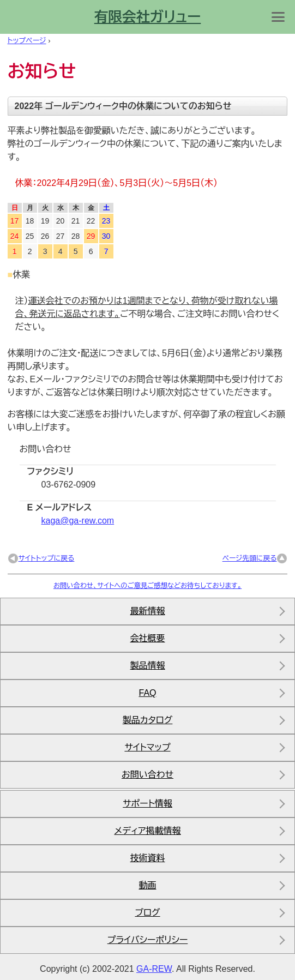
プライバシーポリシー (148, 940)
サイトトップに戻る (47, 558)
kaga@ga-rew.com (78, 521)
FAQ (147, 693)
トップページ (27, 41)
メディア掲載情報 (147, 831)
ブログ (147, 913)
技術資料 (148, 858)
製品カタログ (148, 720)
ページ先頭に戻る (250, 558)
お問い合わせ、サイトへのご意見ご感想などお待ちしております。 (147, 586)
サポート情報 (147, 804)
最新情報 (148, 611)
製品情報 (148, 666)
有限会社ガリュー (148, 17)
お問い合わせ (147, 775)
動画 (148, 885)
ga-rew (154, 969)
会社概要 (148, 638)
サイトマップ (147, 747)
